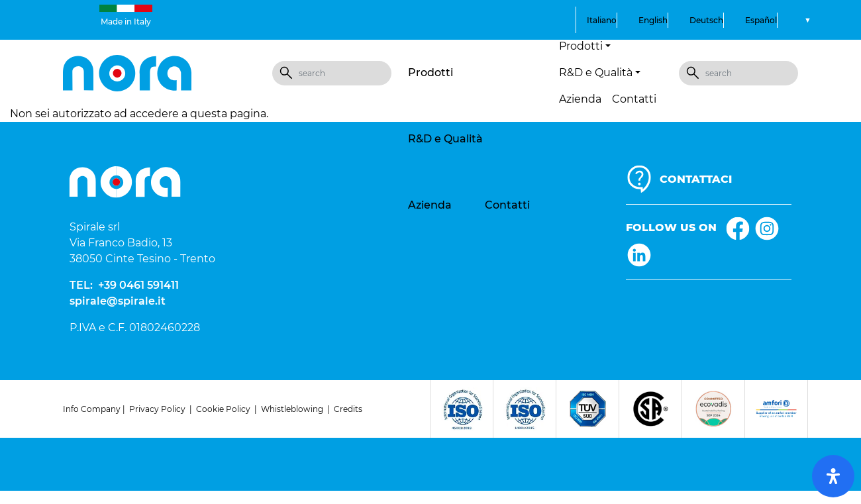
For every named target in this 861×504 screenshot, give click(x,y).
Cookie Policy (223, 409)
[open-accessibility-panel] (833, 476)
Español (761, 20)
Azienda (580, 99)
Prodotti (430, 73)
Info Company (92, 409)
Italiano (602, 20)
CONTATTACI (696, 179)
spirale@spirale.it (118, 301)
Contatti (634, 99)
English (653, 20)
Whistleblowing (292, 409)
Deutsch (706, 20)
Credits (348, 409)
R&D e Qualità (445, 139)
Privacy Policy (157, 409)
